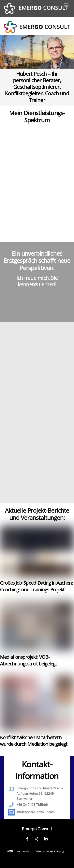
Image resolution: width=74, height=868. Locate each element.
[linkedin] (46, 839)
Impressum (24, 851)
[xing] (37, 839)
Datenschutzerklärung (49, 851)
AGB (10, 851)
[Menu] (66, 5)
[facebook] (27, 839)
